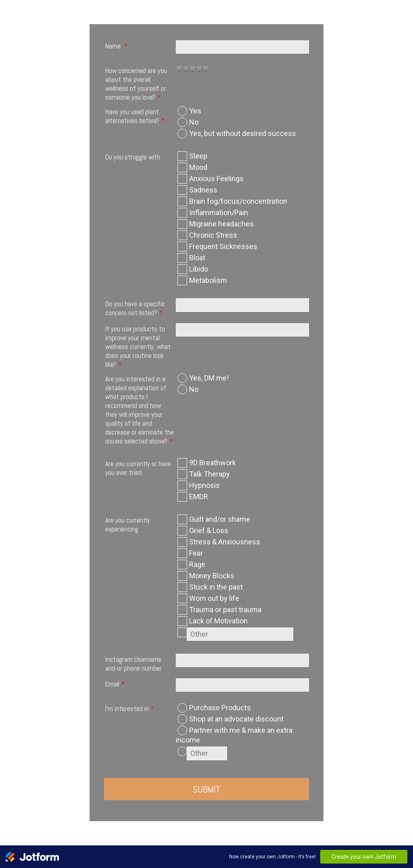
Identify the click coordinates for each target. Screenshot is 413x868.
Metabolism (208, 280)
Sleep (198, 156)
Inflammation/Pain (219, 212)
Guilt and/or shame (220, 519)
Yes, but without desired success (243, 133)
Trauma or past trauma (225, 610)
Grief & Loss (209, 530)
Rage (197, 564)
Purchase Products (220, 708)
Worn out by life (214, 598)
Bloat (197, 258)
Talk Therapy (210, 474)
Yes (195, 111)
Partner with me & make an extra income (234, 735)
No (194, 122)
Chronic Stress (213, 235)
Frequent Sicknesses (223, 246)
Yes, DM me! (209, 378)
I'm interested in (130, 709)
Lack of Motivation (218, 621)
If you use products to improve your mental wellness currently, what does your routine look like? (138, 347)
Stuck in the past (216, 587)
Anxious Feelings (216, 179)
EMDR (199, 497)
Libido (199, 269)
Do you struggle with (133, 157)
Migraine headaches (221, 224)
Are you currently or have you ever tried (138, 468)
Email (115, 684)
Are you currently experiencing (128, 525)
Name (116, 46)
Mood (198, 167)
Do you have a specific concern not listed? (135, 308)
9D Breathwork (213, 463)
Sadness (203, 190)
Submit (207, 789)
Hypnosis (204, 485)
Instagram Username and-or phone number (133, 664)
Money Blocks (212, 576)
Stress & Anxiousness (225, 542)
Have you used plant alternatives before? (135, 116)
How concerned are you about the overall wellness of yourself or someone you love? (136, 84)
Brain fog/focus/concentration (238, 201)
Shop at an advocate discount (236, 719)
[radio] (179, 69)
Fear (196, 553)
